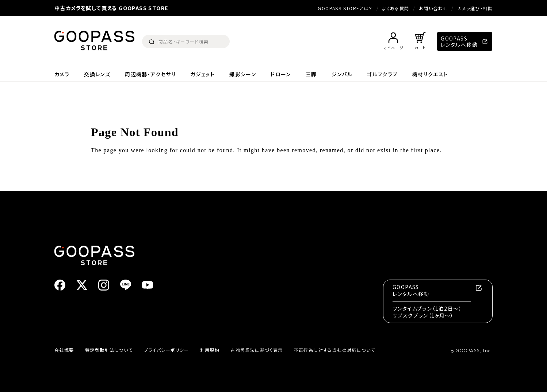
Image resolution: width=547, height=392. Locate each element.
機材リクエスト (430, 74)
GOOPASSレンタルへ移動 (459, 41)
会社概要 (64, 350)
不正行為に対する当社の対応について (335, 350)
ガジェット (202, 74)
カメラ (62, 74)
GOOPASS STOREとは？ (345, 8)
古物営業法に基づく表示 (257, 350)
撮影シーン (243, 74)
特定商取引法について (109, 350)
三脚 (311, 74)
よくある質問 (396, 8)
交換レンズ (97, 74)
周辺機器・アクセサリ (150, 74)
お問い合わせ (433, 8)
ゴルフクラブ (382, 74)
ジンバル (342, 74)
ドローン (281, 74)
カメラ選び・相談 (475, 8)
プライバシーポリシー (167, 350)
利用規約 (210, 350)
